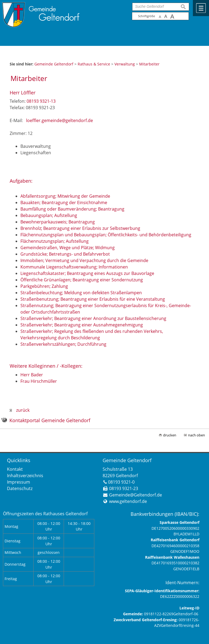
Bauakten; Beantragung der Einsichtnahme (64, 203)
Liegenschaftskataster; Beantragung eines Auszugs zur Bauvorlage (87, 273)
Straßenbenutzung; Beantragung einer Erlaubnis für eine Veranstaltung (93, 299)
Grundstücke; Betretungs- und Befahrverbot (65, 254)
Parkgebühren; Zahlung (44, 286)
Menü (201, 8)
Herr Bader (32, 375)
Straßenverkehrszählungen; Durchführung (63, 344)
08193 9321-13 (41, 101)
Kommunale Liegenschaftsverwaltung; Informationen (74, 267)
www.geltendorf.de (128, 501)
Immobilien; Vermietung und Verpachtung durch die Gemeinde (84, 260)
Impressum (19, 482)
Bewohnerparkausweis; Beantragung (58, 222)
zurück (20, 410)
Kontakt (15, 469)
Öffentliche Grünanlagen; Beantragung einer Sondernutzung (82, 280)
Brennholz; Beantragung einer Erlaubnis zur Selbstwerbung (80, 228)
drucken (170, 435)
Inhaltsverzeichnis (25, 476)
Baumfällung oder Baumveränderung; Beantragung (72, 209)
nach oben (197, 435)
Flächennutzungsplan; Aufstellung (55, 241)
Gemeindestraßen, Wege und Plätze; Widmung (68, 248)
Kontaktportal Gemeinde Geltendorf (50, 420)
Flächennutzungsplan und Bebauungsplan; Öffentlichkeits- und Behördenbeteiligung (106, 235)
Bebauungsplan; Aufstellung (49, 215)
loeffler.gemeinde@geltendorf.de (60, 120)
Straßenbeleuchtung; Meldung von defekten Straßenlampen (81, 293)
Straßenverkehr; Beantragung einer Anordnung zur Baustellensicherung (93, 318)
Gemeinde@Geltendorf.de (136, 495)
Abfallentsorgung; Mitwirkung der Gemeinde (65, 196)
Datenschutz (20, 488)
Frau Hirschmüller (39, 381)
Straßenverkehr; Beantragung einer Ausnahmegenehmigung (82, 325)
